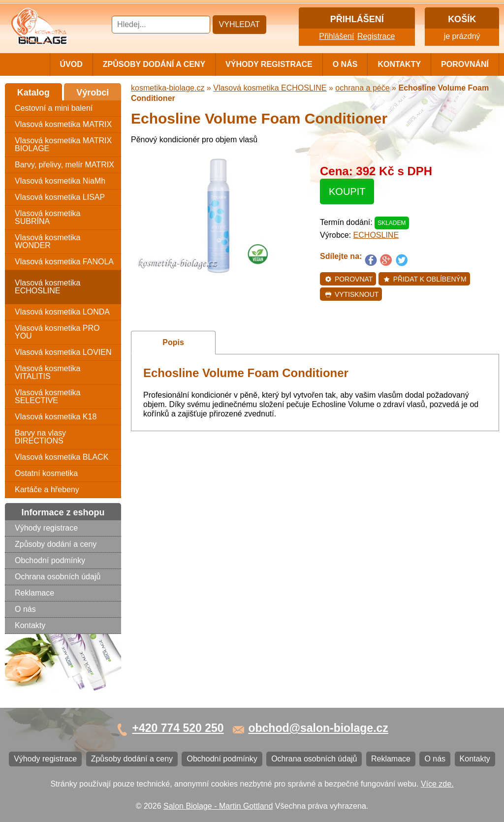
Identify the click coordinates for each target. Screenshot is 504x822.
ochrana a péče (362, 88)
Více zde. (437, 784)
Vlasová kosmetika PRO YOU (57, 332)
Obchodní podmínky (50, 560)
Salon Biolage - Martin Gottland (218, 806)
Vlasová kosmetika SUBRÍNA (47, 217)
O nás (345, 64)
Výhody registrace (269, 64)
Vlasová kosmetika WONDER (47, 241)
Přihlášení (336, 36)
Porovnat (349, 279)
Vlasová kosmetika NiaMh (60, 181)
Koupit (347, 191)
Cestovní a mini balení (54, 108)
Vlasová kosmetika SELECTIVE (47, 396)
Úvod (71, 64)
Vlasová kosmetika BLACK (62, 457)
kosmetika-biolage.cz (168, 88)
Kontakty (399, 64)
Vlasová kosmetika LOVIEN (63, 352)
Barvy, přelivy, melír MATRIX (64, 165)
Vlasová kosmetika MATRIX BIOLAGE (63, 144)
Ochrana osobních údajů (58, 577)
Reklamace (34, 593)
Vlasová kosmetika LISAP (60, 197)
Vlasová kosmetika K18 (56, 417)
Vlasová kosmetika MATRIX (63, 124)
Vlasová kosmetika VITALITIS (47, 372)
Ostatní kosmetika (46, 473)
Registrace (376, 36)
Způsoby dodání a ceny (154, 64)
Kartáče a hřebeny (47, 490)
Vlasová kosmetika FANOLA (64, 262)
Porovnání (465, 64)
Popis (173, 342)
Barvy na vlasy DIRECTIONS (40, 437)
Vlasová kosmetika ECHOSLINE (47, 287)
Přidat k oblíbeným (425, 279)
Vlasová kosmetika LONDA (62, 312)
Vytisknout (352, 294)
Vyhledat (239, 24)
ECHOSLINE (376, 235)
